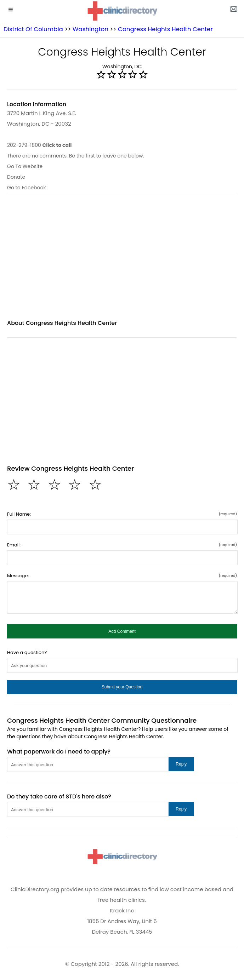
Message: (122, 576)
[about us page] (233, 11)
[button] (122, 631)
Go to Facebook (27, 188)
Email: (122, 545)
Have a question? (27, 652)
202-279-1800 (39, 145)
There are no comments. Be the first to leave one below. (75, 156)
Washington (90, 29)
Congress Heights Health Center (165, 29)
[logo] (122, 11)
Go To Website (25, 166)
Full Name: (122, 514)
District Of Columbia (33, 29)
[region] (122, 260)
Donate (16, 177)
